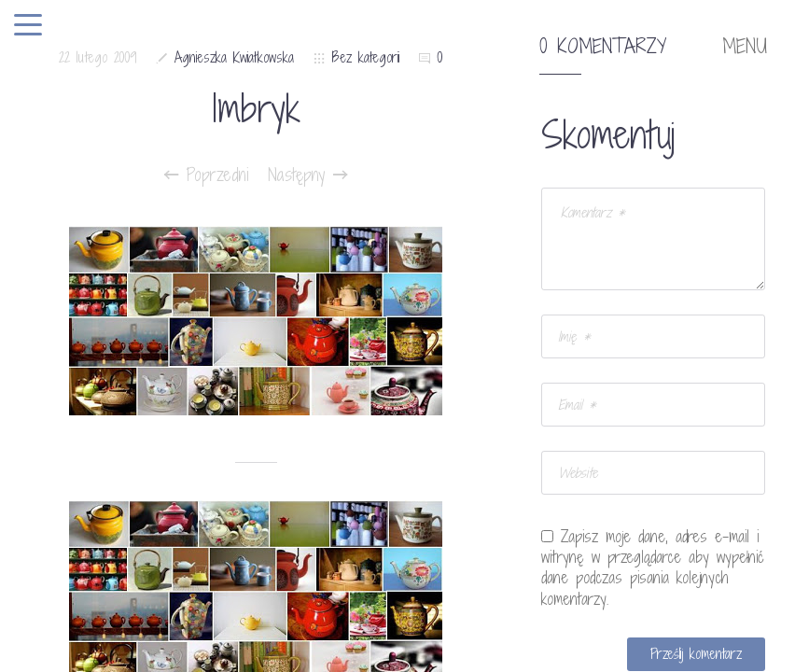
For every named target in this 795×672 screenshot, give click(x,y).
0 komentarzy (603, 47)
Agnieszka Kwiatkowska (234, 57)
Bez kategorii (366, 57)
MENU (745, 47)
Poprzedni (207, 175)
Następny (307, 175)
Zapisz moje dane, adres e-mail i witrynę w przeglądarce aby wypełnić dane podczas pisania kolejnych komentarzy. (653, 567)
